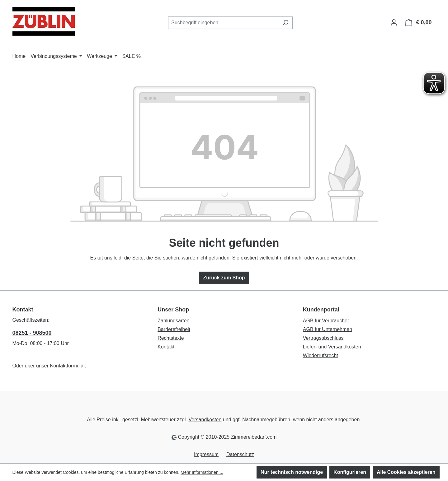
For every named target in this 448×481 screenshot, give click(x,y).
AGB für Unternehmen (328, 329)
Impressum (206, 454)
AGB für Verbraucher (326, 321)
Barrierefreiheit (174, 329)
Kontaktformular (67, 366)
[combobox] (223, 23)
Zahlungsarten (173, 321)
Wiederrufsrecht (321, 355)
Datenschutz (240, 454)
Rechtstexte (171, 338)
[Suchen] (285, 23)
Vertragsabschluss (323, 338)
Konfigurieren (350, 472)
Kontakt (166, 347)
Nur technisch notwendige (292, 472)
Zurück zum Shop (224, 278)
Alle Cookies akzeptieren (406, 472)
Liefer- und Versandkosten (332, 347)
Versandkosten (205, 420)
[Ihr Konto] (394, 22)
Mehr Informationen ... (202, 472)
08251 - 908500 (32, 333)
